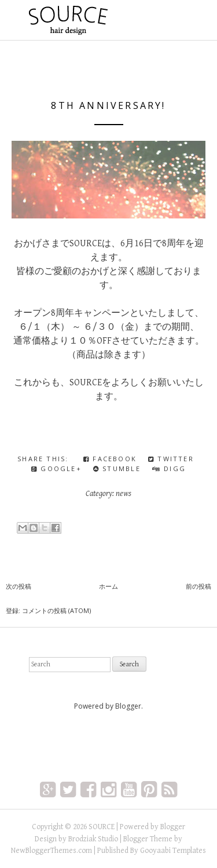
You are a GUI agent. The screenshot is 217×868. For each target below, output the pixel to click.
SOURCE (102, 827)
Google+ (56, 468)
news (124, 494)
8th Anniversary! (108, 105)
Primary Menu (181, 21)
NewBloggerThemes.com (52, 851)
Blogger (128, 706)
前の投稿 (198, 586)
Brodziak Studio (93, 839)
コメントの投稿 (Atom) (56, 610)
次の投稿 (19, 586)
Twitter (171, 459)
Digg (169, 468)
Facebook (110, 459)
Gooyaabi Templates (173, 851)
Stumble (117, 468)
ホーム (108, 586)
